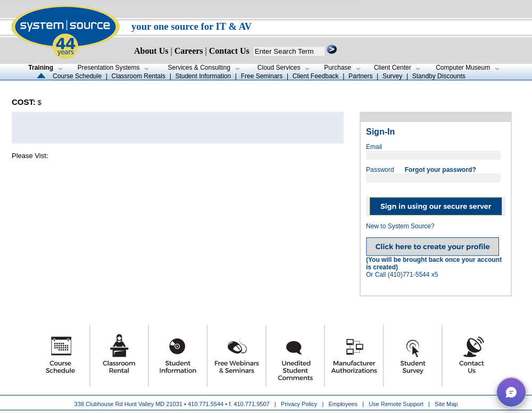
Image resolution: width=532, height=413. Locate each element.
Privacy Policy (300, 404)
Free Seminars (262, 76)
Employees (343, 404)
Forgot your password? (440, 170)
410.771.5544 (206, 404)
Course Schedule (77, 76)
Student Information (203, 76)
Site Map (446, 404)
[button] (511, 392)
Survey (392, 76)
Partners (360, 76)
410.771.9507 (251, 404)
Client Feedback (316, 76)
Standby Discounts (439, 76)
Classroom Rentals (139, 76)
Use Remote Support (396, 404)
